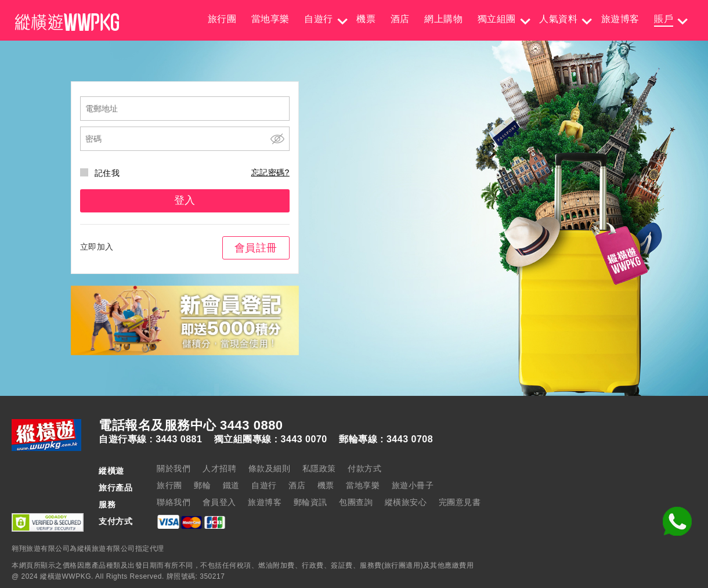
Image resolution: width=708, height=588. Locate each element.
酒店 (400, 19)
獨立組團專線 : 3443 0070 (271, 439)
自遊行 (319, 19)
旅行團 (222, 19)
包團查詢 (356, 502)
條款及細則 (270, 468)
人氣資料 (558, 19)
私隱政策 (319, 468)
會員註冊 (256, 248)
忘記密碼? (270, 172)
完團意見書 (460, 502)
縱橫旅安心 (406, 502)
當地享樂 (270, 19)
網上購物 (443, 19)
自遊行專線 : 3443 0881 (150, 439)
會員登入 (219, 502)
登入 (185, 200)
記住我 (100, 173)
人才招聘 (219, 468)
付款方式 (364, 468)
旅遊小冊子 (413, 485)
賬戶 (664, 19)
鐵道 (231, 485)
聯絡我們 (174, 502)
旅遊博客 (620, 19)
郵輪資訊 (310, 502)
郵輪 (202, 485)
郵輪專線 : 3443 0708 (386, 439)
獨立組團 (497, 19)
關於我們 (174, 468)
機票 (366, 19)
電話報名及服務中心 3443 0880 (191, 425)
